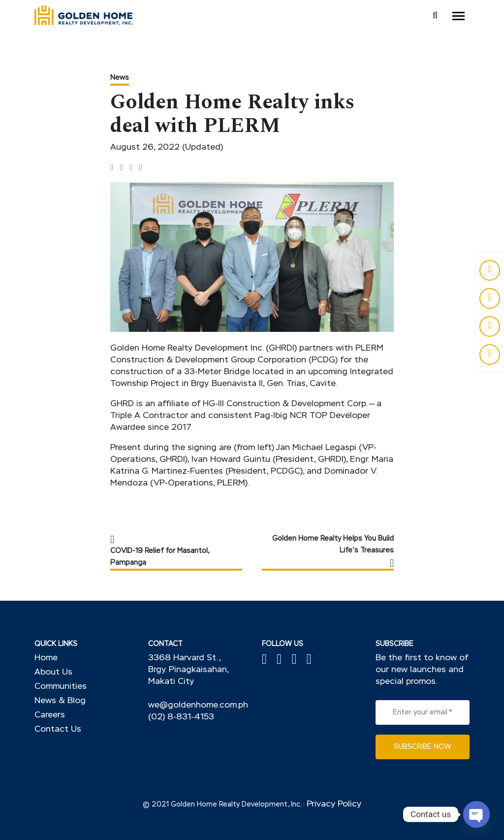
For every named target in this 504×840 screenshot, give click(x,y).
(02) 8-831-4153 (181, 717)
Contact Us (58, 729)
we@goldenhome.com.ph (198, 705)
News (120, 78)
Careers (50, 715)
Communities (61, 687)
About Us (53, 672)
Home (46, 658)
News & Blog (60, 701)
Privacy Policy (334, 804)
